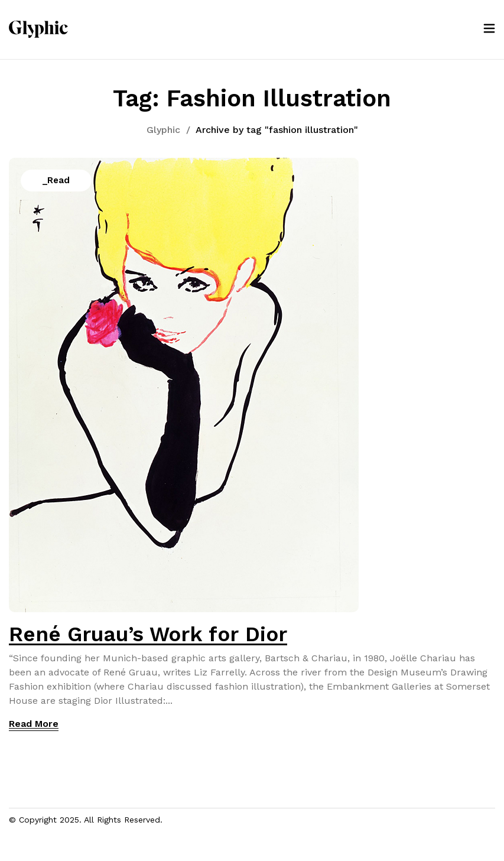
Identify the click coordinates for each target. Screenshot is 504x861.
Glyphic (163, 130)
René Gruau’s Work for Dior (148, 634)
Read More (34, 724)
